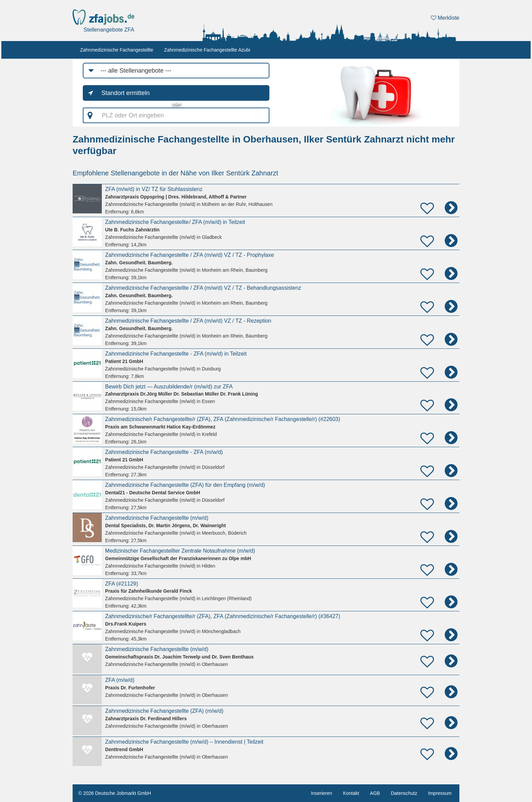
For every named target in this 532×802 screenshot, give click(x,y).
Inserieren (322, 793)
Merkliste (445, 18)
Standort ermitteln (126, 93)
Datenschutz (404, 793)
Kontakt (351, 793)
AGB (375, 793)
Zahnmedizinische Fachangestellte (117, 50)
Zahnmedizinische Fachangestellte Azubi (207, 50)
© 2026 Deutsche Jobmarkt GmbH (115, 793)
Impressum (440, 793)
